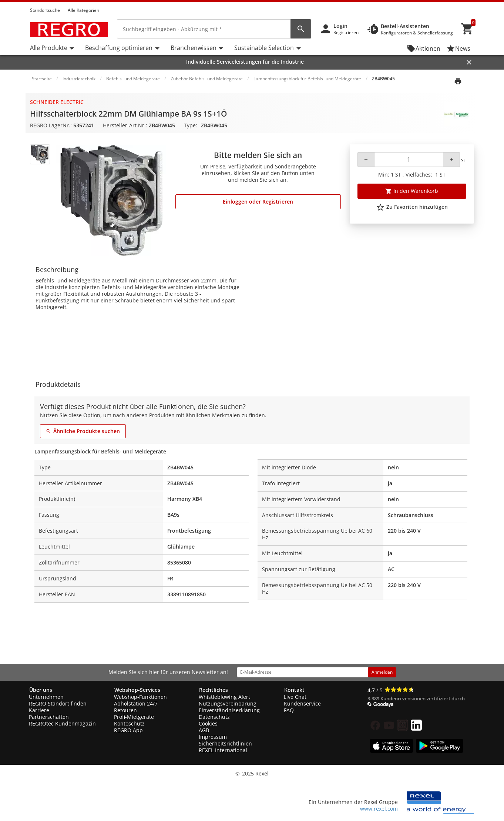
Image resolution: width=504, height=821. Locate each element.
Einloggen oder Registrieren (258, 202)
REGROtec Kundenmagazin (62, 723)
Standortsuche (45, 10)
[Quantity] (409, 160)
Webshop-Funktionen (140, 697)
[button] (472, 3)
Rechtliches (214, 690)
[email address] (303, 672)
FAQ (289, 710)
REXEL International (223, 750)
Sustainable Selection (264, 48)
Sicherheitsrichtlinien (225, 743)
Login (340, 26)
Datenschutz (214, 717)
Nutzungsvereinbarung (228, 703)
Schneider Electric (57, 102)
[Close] (469, 62)
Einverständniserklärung (229, 710)
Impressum (213, 737)
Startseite (42, 79)
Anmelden (382, 672)
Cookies (208, 723)
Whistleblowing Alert (224, 697)
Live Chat (295, 697)
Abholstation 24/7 (136, 703)
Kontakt (294, 690)
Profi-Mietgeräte (134, 717)
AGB (204, 730)
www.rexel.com (379, 809)
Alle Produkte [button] (49, 48)
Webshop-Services (137, 690)
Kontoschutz (129, 723)
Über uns (41, 690)
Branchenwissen (194, 48)
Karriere (39, 710)
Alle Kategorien (83, 10)
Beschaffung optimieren (119, 48)
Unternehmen (46, 697)
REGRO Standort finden (58, 703)
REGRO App (128, 730)
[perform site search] (301, 29)
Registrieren (346, 32)
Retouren (125, 710)
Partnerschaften (49, 717)
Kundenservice (302, 703)
